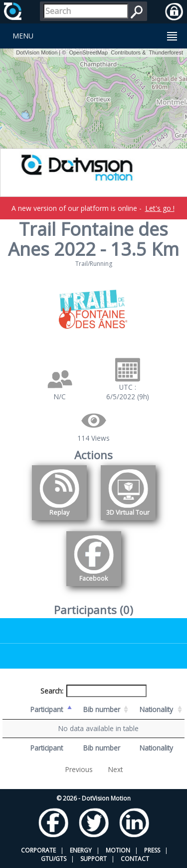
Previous (79, 769)
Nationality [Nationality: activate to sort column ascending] (156, 709)
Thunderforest (166, 52)
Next (115, 769)
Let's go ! (160, 208)
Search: (94, 691)
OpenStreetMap (88, 52)
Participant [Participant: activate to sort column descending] (47, 709)
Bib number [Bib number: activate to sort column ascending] (102, 709)
